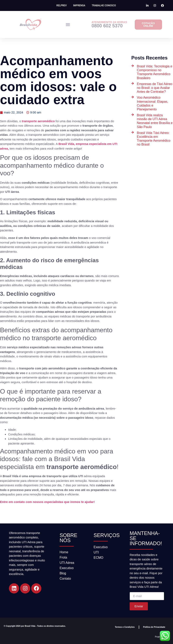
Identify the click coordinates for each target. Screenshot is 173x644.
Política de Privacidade (154, 627)
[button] (68, 24)
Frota (63, 557)
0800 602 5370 (107, 26)
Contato (65, 579)
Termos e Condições (125, 627)
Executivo (67, 568)
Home (64, 552)
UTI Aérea (67, 563)
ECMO (98, 558)
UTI (96, 552)
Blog (63, 573)
